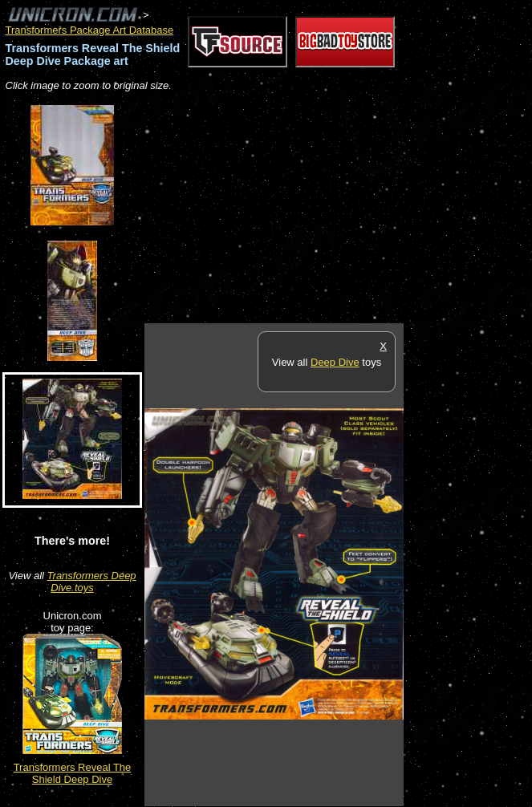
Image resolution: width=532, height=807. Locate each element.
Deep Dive (335, 362)
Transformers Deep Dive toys (92, 582)
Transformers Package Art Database (90, 30)
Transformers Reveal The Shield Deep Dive (73, 773)
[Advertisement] (332, 209)
